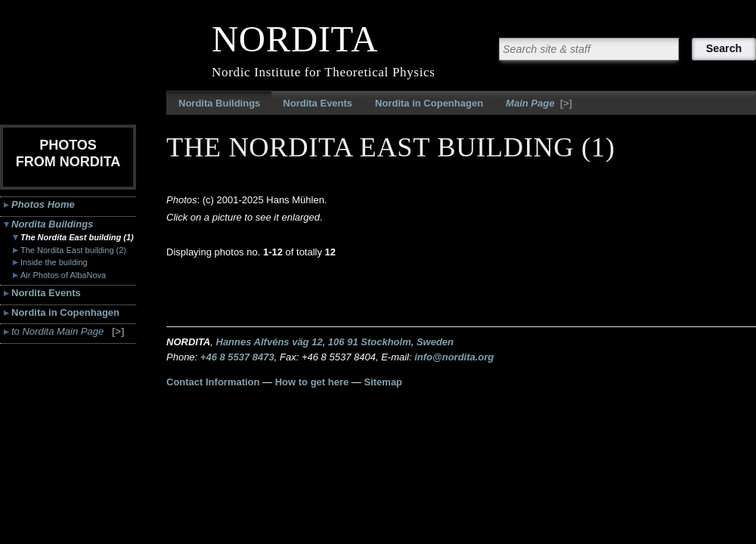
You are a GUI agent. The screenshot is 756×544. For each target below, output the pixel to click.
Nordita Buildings (219, 103)
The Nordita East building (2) (73, 250)
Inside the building (54, 262)
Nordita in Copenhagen (429, 103)
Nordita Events (318, 103)
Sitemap (383, 382)
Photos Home (43, 204)
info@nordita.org (454, 357)
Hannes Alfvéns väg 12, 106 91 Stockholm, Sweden (335, 342)
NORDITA (295, 39)
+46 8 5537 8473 (237, 357)
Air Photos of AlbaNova (63, 275)
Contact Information (213, 382)
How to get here (312, 382)
